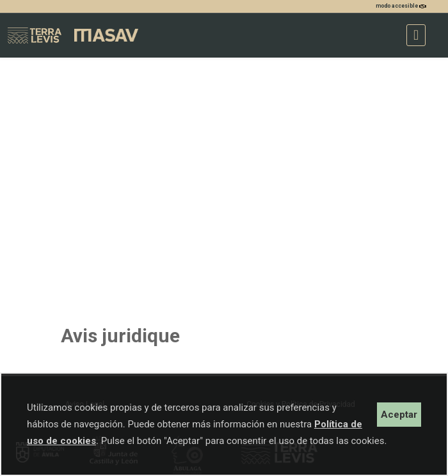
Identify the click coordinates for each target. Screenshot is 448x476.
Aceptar (399, 415)
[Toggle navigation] (416, 36)
